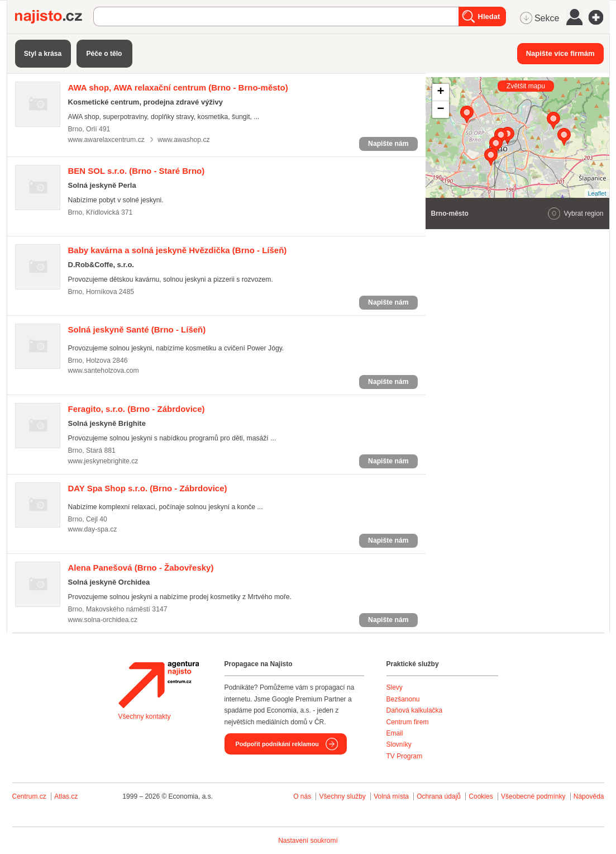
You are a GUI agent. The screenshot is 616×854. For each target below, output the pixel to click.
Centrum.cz (29, 796)
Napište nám (388, 144)
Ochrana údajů (439, 796)
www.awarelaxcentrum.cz (106, 140)
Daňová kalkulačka (415, 710)
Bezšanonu (403, 699)
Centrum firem (408, 722)
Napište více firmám (560, 53)
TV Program (405, 756)
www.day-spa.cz (93, 529)
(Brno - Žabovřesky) (141, 568)
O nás (302, 796)
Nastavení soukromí (308, 841)
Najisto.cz (54, 17)
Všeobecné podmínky (533, 796)
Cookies (481, 796)
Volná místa (391, 796)
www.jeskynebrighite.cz (103, 461)
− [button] (440, 110)
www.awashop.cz (183, 140)
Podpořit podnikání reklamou (277, 744)
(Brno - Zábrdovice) (137, 409)
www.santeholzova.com (104, 371)
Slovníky (399, 744)
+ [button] (440, 92)
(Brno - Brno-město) (178, 87)
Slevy (395, 687)
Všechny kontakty (145, 717)
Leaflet (597, 193)
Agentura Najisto (159, 685)
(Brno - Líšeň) (178, 250)
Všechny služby (343, 796)
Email (395, 733)
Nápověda (589, 796)
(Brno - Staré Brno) (137, 171)
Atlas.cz (66, 796)
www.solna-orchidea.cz (103, 620)
